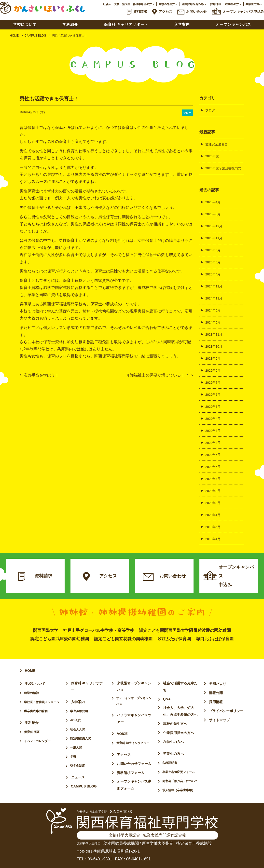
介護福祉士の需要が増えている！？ (157, 375)
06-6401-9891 (100, 859)
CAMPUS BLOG (35, 36)
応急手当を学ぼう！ (41, 375)
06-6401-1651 (139, 859)
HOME (14, 36)
